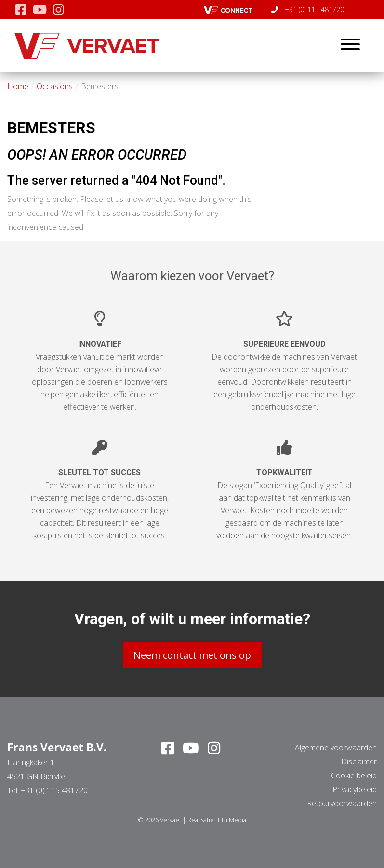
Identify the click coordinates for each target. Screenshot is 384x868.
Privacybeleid (355, 789)
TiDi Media (232, 820)
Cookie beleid (354, 775)
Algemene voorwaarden (336, 748)
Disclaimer (359, 761)
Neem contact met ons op (192, 655)
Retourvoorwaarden (342, 803)
